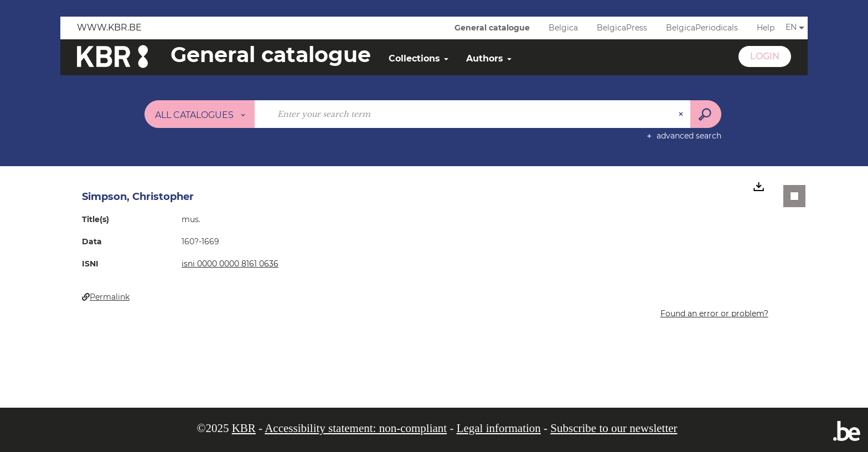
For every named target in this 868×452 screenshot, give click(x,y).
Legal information (499, 428)
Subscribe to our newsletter (614, 428)
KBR (244, 428)
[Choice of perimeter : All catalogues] (200, 114)
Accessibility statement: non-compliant (356, 428)
